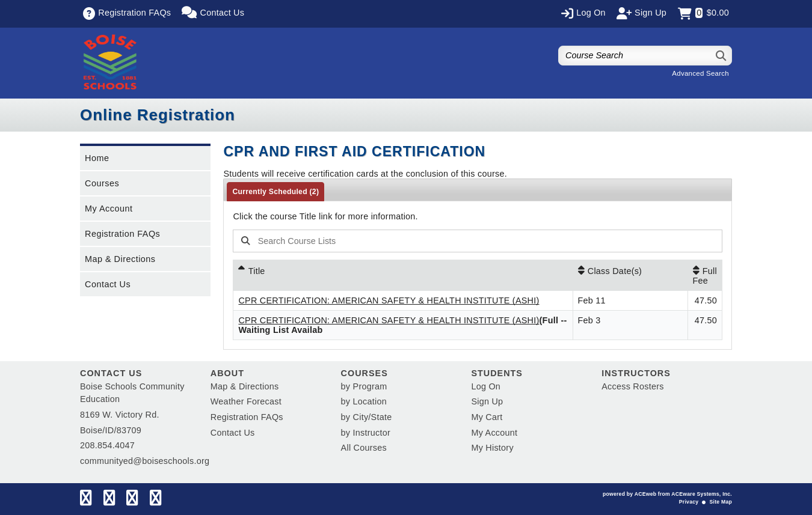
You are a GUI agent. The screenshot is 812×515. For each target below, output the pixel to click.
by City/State (367, 417)
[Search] (721, 56)
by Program (364, 386)
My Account (109, 209)
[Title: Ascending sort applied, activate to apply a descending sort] (403, 275)
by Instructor (366, 433)
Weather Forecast (246, 401)
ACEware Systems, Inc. (702, 494)
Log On (486, 386)
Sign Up (487, 401)
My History (492, 448)
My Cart (487, 417)
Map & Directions (120, 259)
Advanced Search (700, 73)
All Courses (364, 448)
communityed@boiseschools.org (145, 461)
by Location (364, 401)
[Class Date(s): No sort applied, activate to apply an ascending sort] (630, 275)
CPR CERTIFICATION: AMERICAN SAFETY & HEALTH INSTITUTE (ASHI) (389, 300)
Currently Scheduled (275, 192)
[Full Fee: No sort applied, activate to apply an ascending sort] (705, 275)
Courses (102, 183)
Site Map (721, 502)
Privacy (689, 502)
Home (97, 158)
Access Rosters (632, 386)
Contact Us (108, 284)
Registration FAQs (122, 234)
